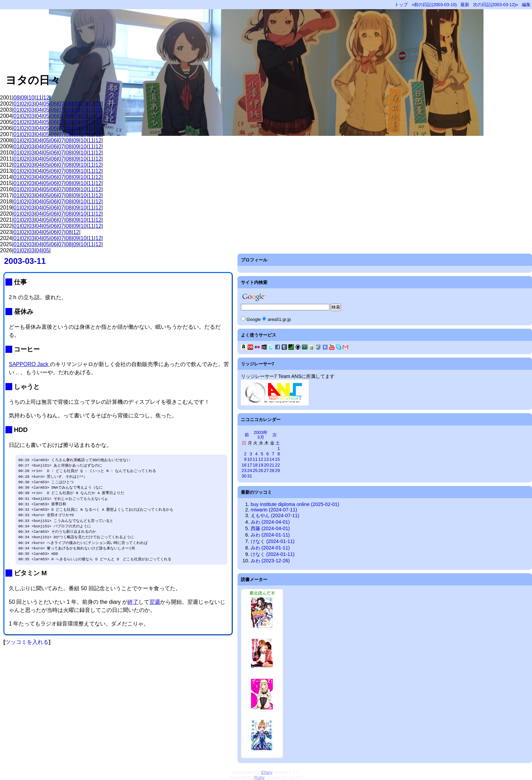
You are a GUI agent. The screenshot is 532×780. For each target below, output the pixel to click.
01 (17, 104)
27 (266, 470)
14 (272, 459)
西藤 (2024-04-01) (270, 528)
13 (266, 459)
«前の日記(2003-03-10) (434, 5)
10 (32, 98)
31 (249, 476)
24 (249, 470)
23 (244, 470)
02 (24, 104)
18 (255, 465)
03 (32, 104)
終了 (133, 602)
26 (261, 470)
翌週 (155, 602)
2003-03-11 (25, 261)
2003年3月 (261, 435)
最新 (465, 5)
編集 (526, 5)
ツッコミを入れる (27, 642)
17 (249, 465)
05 (46, 104)
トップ (401, 5)
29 (278, 470)
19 (261, 465)
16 (244, 465)
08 (17, 98)
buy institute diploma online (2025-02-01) (295, 504)
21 (272, 465)
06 (54, 104)
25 (255, 470)
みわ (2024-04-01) (270, 522)
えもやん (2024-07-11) (275, 515)
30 (244, 476)
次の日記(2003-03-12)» (496, 5)
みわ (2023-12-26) (270, 561)
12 (46, 98)
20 (266, 465)
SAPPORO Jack (29, 364)
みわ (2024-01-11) (270, 535)
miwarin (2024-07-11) (274, 510)
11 (39, 98)
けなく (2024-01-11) (273, 541)
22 (278, 465)
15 (278, 459)
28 (272, 470)
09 (24, 98)
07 (61, 104)
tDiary (267, 772)
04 (39, 104)
